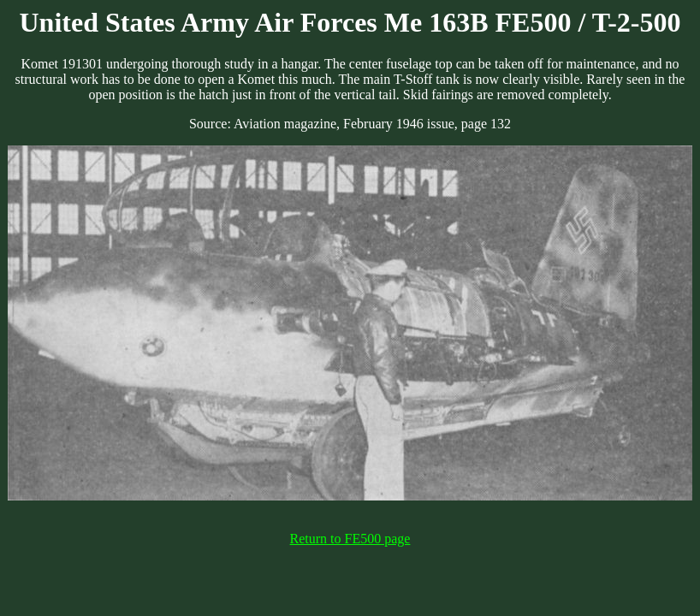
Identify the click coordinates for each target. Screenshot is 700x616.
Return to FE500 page (350, 539)
